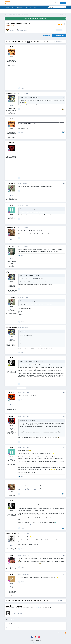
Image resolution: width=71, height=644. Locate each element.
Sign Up (63, 3)
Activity (13, 7)
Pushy (12, 574)
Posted (23, 47)
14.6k (12, 217)
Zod (12, 47)
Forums (7, 11)
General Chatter (23, 31)
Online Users (14, 11)
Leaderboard (22, 11)
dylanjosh (12, 184)
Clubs (34, 7)
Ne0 (12, 358)
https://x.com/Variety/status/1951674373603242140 (30, 231)
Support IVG (28, 7)
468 (44, 42)
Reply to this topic (59, 36)
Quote (23, 88)
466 (38, 42)
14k (12, 195)
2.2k (12, 546)
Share (52, 30)
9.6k (12, 586)
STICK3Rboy (14, 29)
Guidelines (29, 11)
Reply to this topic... (17, 613)
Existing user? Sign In (53, 3)
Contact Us (38, 640)
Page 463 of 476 (58, 42)
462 (25, 42)
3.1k (12, 428)
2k (12, 567)
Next (48, 42)
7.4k (12, 155)
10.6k (12, 370)
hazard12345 (12, 228)
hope (34, 98)
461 (22, 42)
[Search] (56, 7)
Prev (9, 42)
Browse (8, 8)
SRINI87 (12, 143)
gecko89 (12, 247)
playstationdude (12, 94)
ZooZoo (12, 416)
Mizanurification (12, 534)
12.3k (12, 106)
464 (32, 42)
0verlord (12, 392)
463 (29, 42)
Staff (35, 11)
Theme (32, 640)
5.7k (12, 259)
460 (19, 42)
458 (13, 42)
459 (16, 42)
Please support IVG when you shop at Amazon (35, 18)
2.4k (12, 240)
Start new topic (46, 36)
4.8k (12, 405)
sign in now (36, 608)
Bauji (12, 555)
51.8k (12, 59)
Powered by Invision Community (35, 642)
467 (41, 42)
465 (35, 42)
